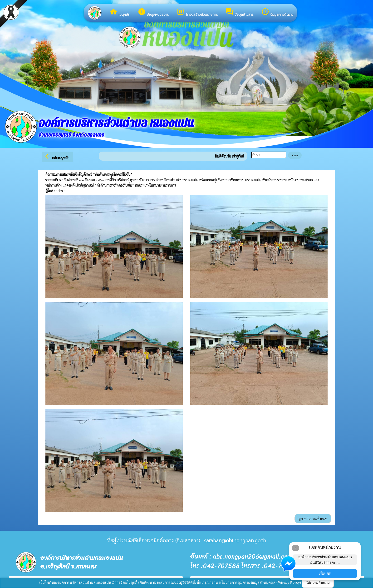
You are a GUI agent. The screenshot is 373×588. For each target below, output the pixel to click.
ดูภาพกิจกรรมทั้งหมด (313, 518)
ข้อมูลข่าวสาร (240, 12)
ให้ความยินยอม (318, 583)
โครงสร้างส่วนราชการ (197, 12)
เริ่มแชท (325, 573)
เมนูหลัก (120, 12)
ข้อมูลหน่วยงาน (153, 12)
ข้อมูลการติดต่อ (277, 12)
